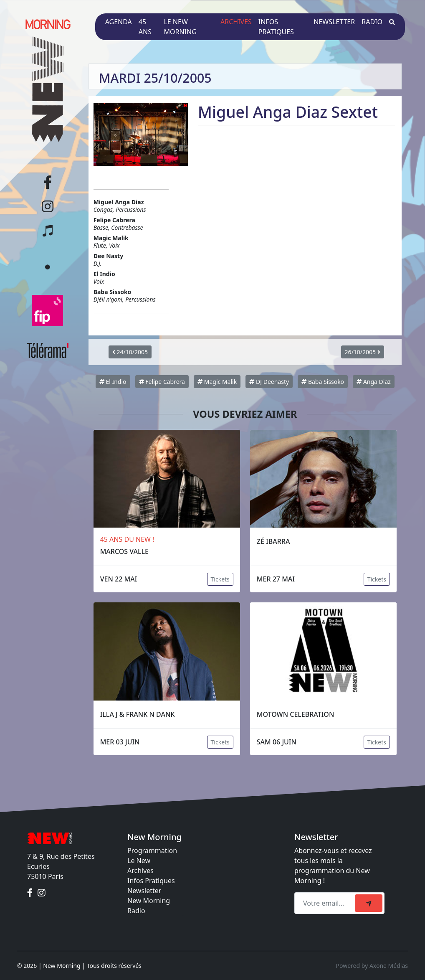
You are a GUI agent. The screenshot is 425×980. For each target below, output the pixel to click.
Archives (236, 22)
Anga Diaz (374, 382)
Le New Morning (180, 27)
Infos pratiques (276, 27)
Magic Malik (217, 382)
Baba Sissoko (323, 382)
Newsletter (334, 22)
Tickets (220, 579)
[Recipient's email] (326, 903)
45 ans (145, 27)
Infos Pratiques (151, 881)
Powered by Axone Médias (372, 966)
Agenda (119, 22)
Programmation (152, 851)
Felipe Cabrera (162, 382)
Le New (139, 861)
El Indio (113, 382)
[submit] (369, 903)
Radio (372, 22)
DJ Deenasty (269, 382)
